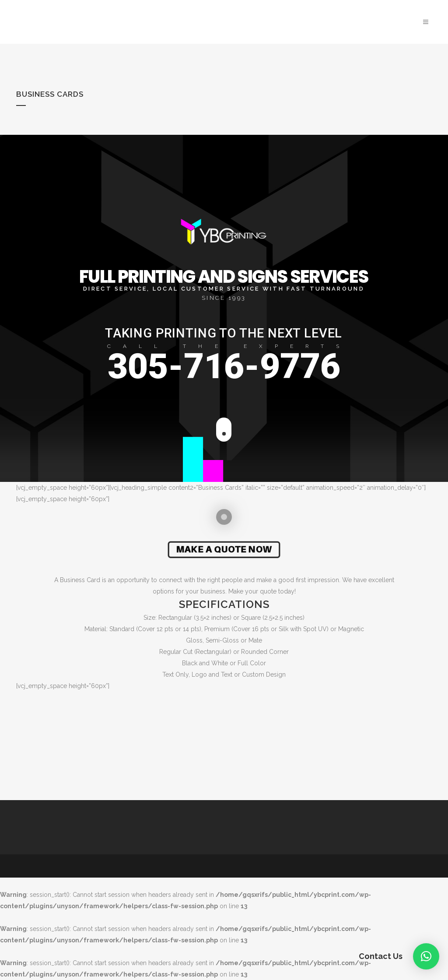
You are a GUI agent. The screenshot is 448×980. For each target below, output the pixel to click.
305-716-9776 (224, 366)
